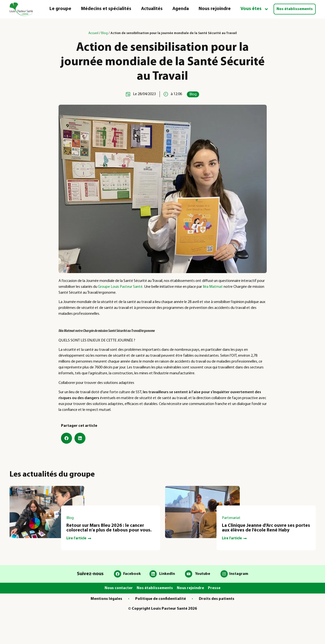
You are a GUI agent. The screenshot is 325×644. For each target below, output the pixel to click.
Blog (104, 33)
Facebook (132, 574)
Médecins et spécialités (106, 9)
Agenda (181, 9)
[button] (66, 438)
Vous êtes (255, 9)
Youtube (203, 574)
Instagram (239, 574)
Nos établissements (295, 9)
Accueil (93, 33)
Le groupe (60, 9)
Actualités (152, 9)
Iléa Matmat (213, 287)
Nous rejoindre (215, 9)
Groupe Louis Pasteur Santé (120, 287)
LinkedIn (167, 574)
